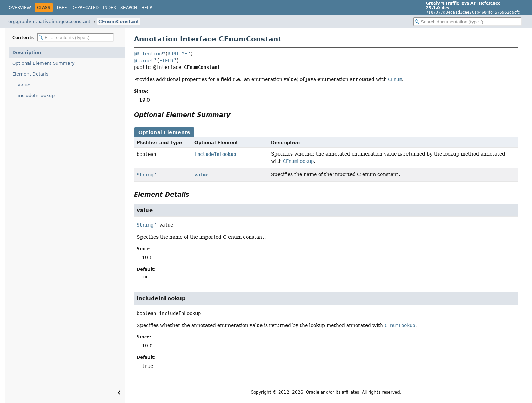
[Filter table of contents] (75, 37)
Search (129, 8)
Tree (62, 8)
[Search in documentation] (467, 22)
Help (147, 8)
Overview (20, 8)
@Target (144, 61)
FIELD (166, 61)
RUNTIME (177, 54)
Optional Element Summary (43, 63)
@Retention (148, 54)
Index (110, 8)
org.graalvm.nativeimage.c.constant (49, 21)
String (145, 175)
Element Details (30, 74)
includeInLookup (36, 96)
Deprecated (85, 8)
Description (27, 52)
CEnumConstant (119, 21)
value (24, 85)
